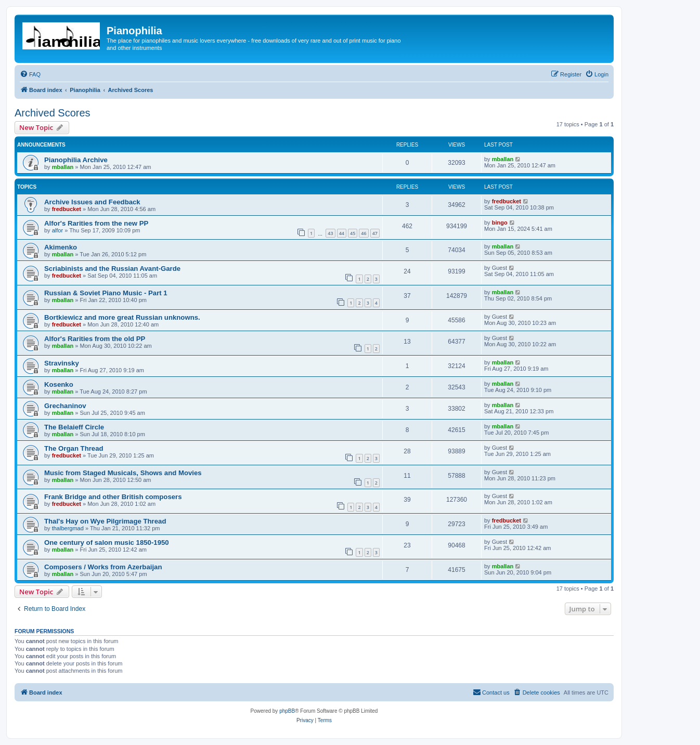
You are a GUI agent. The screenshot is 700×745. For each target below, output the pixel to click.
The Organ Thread (74, 448)
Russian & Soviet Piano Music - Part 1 (106, 293)
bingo (500, 223)
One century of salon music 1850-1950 (107, 543)
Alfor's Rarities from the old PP (95, 339)
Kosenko (59, 384)
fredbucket (67, 209)
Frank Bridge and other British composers (113, 497)
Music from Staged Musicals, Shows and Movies (123, 473)
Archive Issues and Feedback (92, 202)
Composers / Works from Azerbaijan (103, 567)
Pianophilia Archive (76, 160)
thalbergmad (68, 528)
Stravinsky (62, 363)
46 (364, 233)
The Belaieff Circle (74, 427)
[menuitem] (30, 74)
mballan (63, 167)
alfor (57, 230)
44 (342, 233)
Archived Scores (53, 113)
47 (375, 233)
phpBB (287, 711)
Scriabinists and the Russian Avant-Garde (112, 269)
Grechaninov (65, 406)
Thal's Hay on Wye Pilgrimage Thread (105, 521)
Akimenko (61, 247)
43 (330, 233)
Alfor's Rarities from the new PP (96, 223)
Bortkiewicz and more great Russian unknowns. (122, 317)
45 (353, 233)
